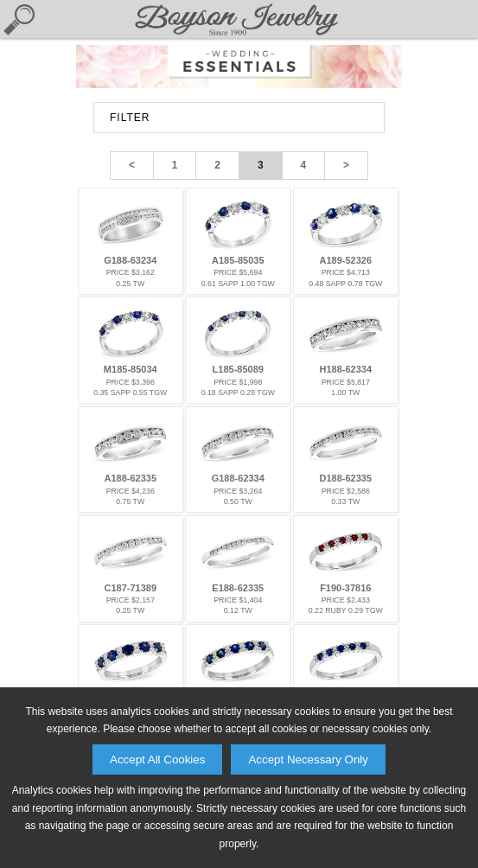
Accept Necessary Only (308, 759)
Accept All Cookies (157, 759)
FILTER (130, 118)
